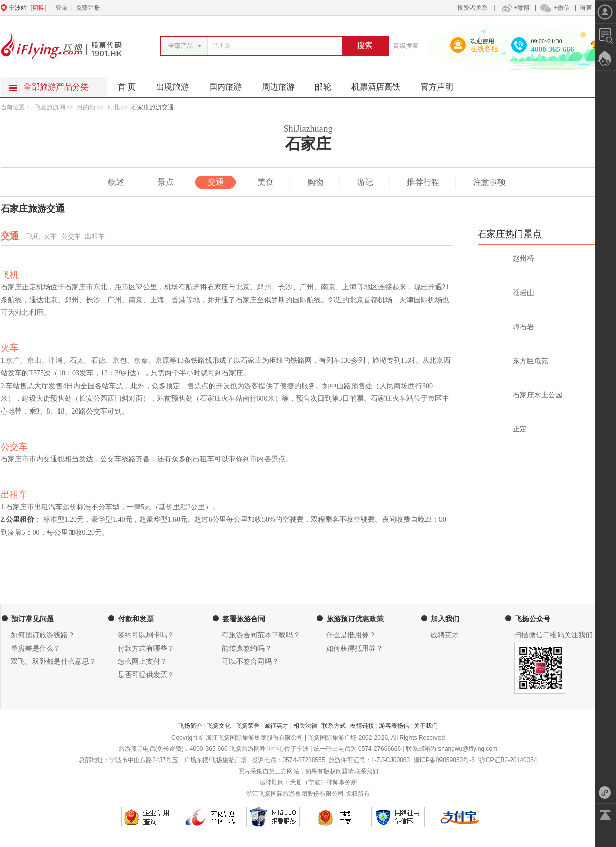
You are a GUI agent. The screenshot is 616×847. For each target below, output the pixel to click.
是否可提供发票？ (146, 675)
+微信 (554, 8)
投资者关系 (473, 8)
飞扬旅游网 (50, 107)
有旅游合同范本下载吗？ (261, 635)
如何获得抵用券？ (355, 648)
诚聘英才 (445, 635)
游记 (365, 182)
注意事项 (489, 182)
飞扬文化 (219, 726)
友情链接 (362, 726)
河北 (113, 107)
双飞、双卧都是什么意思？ (53, 662)
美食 (266, 182)
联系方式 (334, 726)
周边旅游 (283, 84)
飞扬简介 (190, 726)
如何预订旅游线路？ (43, 635)
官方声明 (442, 84)
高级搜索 (406, 46)
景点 (166, 182)
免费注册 (88, 8)
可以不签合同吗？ (250, 662)
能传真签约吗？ (247, 648)
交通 (216, 182)
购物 (315, 182)
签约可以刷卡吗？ (146, 635)
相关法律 (305, 726)
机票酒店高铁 (381, 84)
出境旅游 (178, 84)
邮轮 (328, 84)
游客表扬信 (394, 726)
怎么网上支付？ (142, 662)
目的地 (87, 107)
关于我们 (426, 726)
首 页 (127, 87)
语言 (586, 8)
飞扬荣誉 (248, 726)
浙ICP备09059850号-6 (444, 760)
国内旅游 (230, 84)
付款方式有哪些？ (146, 648)
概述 (116, 182)
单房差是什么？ (36, 648)
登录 (62, 8)
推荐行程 (423, 182)
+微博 (514, 8)
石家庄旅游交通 (153, 107)
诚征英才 (276, 726)
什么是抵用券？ (351, 635)
